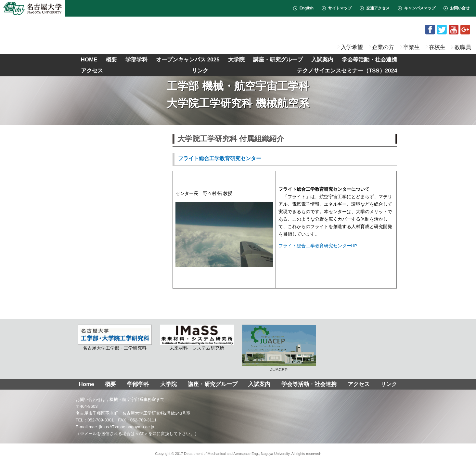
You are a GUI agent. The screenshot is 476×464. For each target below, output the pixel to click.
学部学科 (136, 60)
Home (87, 384)
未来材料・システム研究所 (197, 338)
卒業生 (412, 47)
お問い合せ (460, 8)
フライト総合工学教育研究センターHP (318, 246)
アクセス (92, 71)
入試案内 (322, 60)
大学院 (236, 60)
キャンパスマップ (420, 8)
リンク (200, 71)
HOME (89, 60)
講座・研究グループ (278, 60)
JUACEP (279, 348)
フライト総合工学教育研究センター (220, 158)
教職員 (463, 47)
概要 (111, 60)
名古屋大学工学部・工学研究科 (115, 338)
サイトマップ (340, 8)
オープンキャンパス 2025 (188, 60)
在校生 (437, 47)
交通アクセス (378, 8)
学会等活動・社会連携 (369, 60)
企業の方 (383, 47)
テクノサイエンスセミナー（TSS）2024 (347, 71)
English (307, 8)
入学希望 (352, 47)
